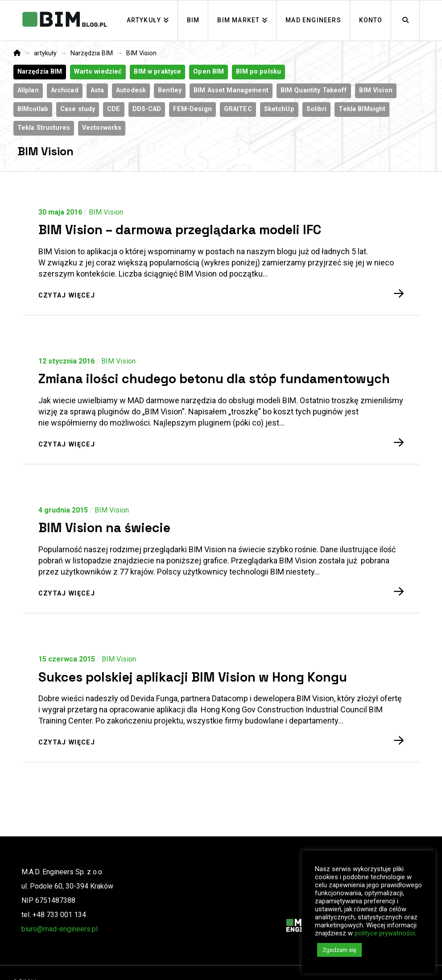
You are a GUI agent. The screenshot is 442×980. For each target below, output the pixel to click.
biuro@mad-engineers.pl (60, 929)
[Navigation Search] (405, 21)
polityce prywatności (385, 933)
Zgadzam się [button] (339, 950)
